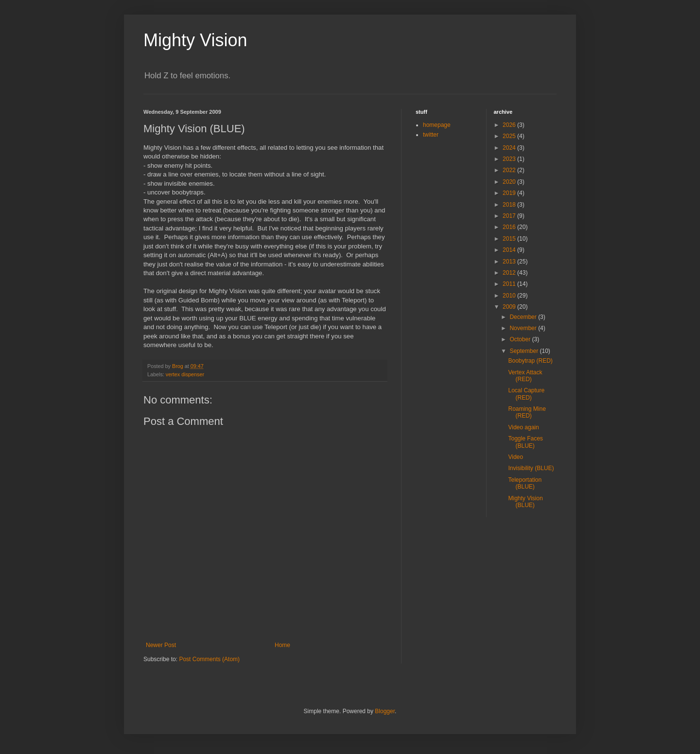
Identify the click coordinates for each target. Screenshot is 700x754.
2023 (510, 159)
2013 (510, 262)
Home (282, 645)
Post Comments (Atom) (209, 659)
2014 (510, 250)
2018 (510, 205)
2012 (510, 273)
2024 (510, 148)
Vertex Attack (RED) (525, 376)
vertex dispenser (185, 374)
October (521, 339)
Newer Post (161, 645)
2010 (510, 296)
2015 (510, 239)
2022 (510, 170)
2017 (510, 216)
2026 (510, 125)
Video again (523, 427)
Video (515, 457)
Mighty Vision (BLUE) (525, 502)
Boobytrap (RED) (530, 361)
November (524, 328)
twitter (431, 135)
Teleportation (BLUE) (525, 483)
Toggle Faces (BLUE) (525, 442)
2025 (510, 136)
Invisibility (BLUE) (531, 468)
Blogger (385, 711)
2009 (510, 307)
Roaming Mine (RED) (527, 412)
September (525, 351)
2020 (510, 182)
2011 (510, 284)
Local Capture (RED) (526, 394)
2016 (510, 227)
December (524, 317)
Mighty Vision (195, 40)
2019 (510, 193)
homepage (437, 125)
